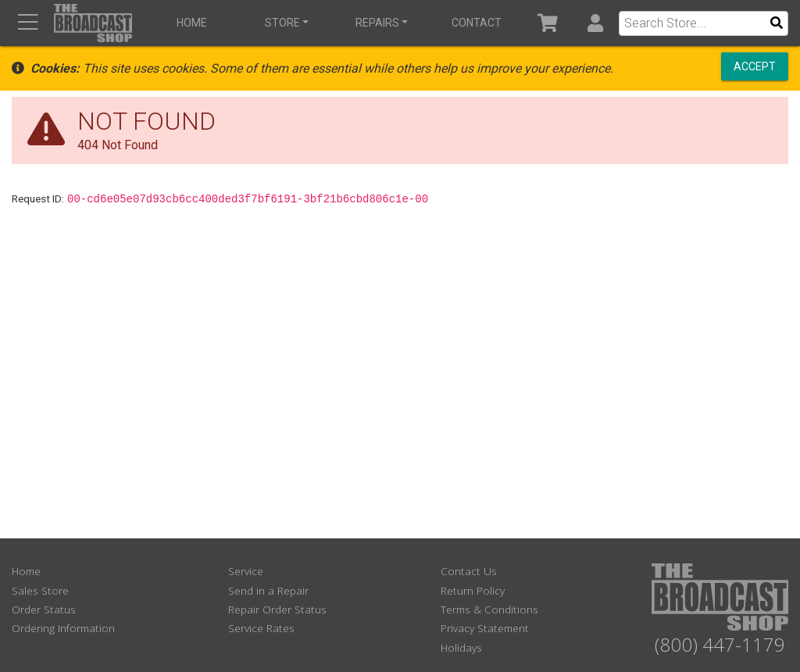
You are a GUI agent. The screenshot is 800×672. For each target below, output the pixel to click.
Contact (477, 23)
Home (192, 23)
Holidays (461, 647)
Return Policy (473, 590)
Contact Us (469, 571)
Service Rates (261, 628)
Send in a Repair (268, 590)
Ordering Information (63, 628)
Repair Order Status (277, 609)
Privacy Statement (485, 628)
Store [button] (282, 23)
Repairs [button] (377, 23)
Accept (755, 66)
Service (246, 571)
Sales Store (40, 590)
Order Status (44, 609)
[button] (595, 23)
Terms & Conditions (489, 609)
